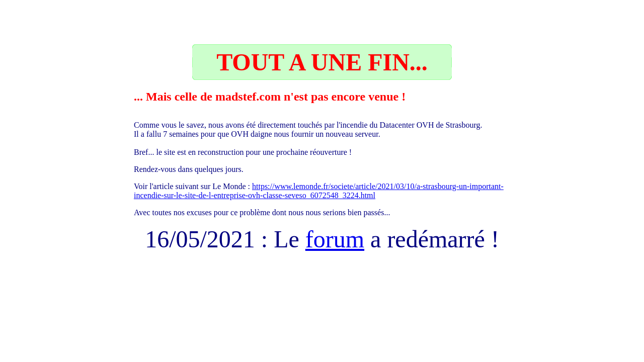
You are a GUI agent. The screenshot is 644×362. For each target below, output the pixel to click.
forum (335, 239)
